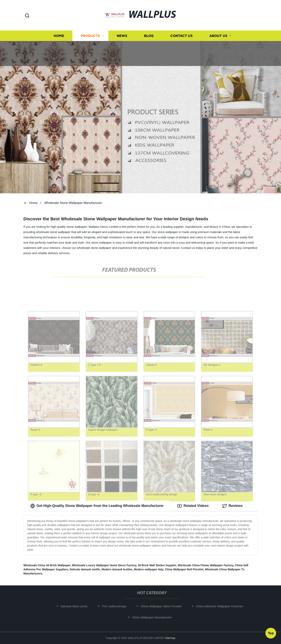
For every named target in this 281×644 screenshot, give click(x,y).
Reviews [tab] (232, 506)
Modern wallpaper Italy (149, 569)
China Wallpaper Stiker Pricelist (163, 606)
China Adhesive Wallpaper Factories (221, 606)
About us (218, 36)
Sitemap (170, 638)
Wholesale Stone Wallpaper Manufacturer (73, 203)
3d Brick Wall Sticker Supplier (157, 565)
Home (59, 36)
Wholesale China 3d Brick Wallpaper (47, 565)
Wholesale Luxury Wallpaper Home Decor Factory (104, 565)
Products (90, 36)
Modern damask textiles (117, 569)
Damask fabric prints (76, 606)
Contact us (181, 36)
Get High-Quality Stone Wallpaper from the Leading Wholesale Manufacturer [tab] (97, 506)
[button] (27, 16)
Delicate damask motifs (85, 569)
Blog (149, 36)
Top (271, 634)
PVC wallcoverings (116, 606)
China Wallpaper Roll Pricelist (184, 569)
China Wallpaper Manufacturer (154, 617)
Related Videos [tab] (193, 506)
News (122, 36)
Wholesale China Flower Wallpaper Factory (206, 565)
